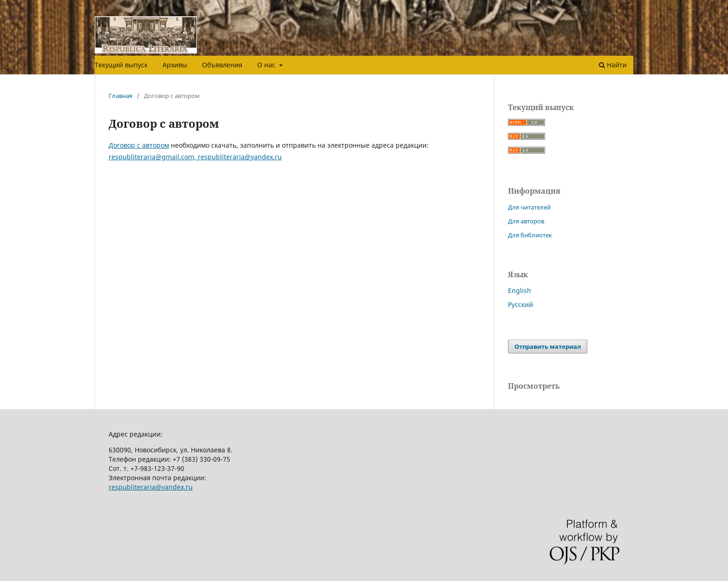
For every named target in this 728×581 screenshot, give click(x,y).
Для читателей (529, 207)
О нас (267, 65)
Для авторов (526, 221)
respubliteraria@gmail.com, (153, 157)
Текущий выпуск (121, 65)
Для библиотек (530, 235)
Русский (520, 304)
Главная (120, 96)
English (520, 290)
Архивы (175, 65)
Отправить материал (548, 346)
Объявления (222, 65)
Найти (613, 65)
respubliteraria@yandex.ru (240, 157)
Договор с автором (139, 145)
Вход (626, 7)
